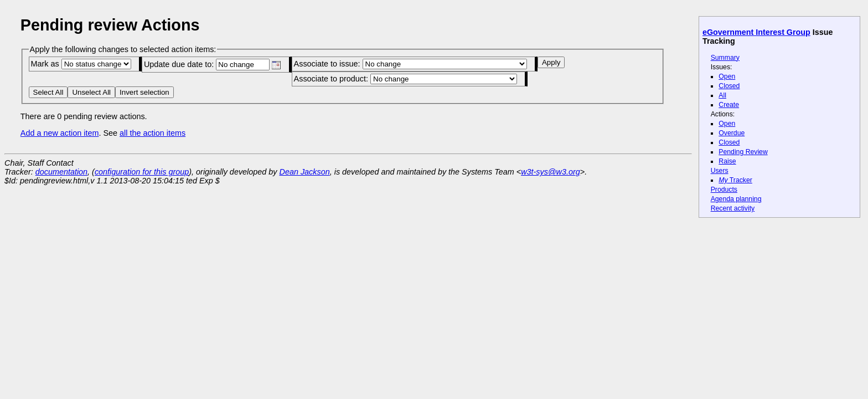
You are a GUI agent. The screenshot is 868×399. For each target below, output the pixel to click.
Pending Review (743, 152)
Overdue (732, 133)
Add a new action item (60, 133)
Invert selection (144, 92)
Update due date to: (212, 64)
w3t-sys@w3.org (551, 172)
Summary (725, 58)
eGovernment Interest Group (756, 32)
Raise (727, 161)
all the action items (153, 133)
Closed (729, 86)
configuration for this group (142, 172)
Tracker (735, 180)
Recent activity (733, 208)
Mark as (81, 64)
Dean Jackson (305, 172)
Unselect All (91, 92)
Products (724, 190)
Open (727, 76)
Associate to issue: (410, 64)
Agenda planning (736, 199)
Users (720, 171)
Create (729, 105)
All (722, 95)
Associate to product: (405, 79)
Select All (48, 92)
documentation (61, 172)
